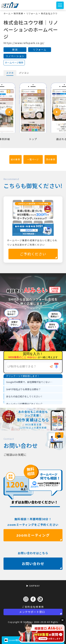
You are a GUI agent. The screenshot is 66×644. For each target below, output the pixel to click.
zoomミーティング (33, 546)
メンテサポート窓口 (32, 612)
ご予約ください (33, 254)
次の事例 (51, 159)
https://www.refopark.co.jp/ (24, 43)
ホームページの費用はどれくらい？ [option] (24, 404)
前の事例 (15, 159)
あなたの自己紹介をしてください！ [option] (24, 396)
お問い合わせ (33, 574)
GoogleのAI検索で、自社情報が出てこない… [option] (29, 382)
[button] (9, 112)
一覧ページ (33, 159)
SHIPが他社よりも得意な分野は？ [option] (23, 389)
